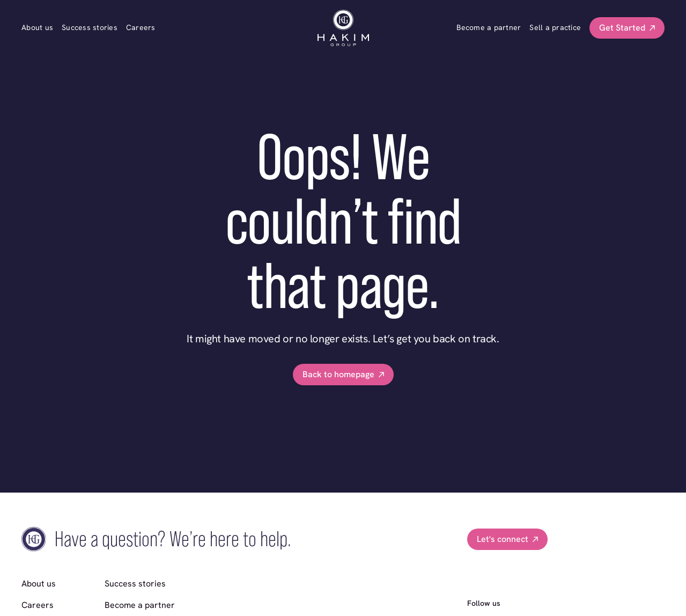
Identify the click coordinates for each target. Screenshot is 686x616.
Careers (141, 27)
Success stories (90, 27)
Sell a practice (555, 27)
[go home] (343, 28)
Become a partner (489, 27)
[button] (627, 28)
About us (37, 27)
